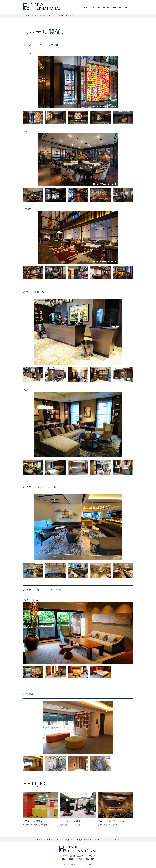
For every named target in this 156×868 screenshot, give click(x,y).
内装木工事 (69, 840)
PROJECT (107, 8)
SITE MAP (115, 840)
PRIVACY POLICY (102, 840)
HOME (86, 8)
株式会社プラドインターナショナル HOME (38, 16)
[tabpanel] (78, 82)
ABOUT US (96, 8)
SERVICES (117, 8)
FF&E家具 (78, 840)
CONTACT (128, 8)
